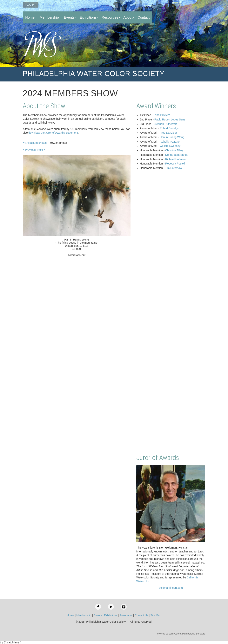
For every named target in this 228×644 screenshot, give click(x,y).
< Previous (29, 150)
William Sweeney (170, 146)
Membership (84, 615)
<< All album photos (35, 143)
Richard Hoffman (175, 159)
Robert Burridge (169, 128)
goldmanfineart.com (171, 588)
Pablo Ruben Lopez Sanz (170, 119)
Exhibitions (111, 615)
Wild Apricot (175, 634)
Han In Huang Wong (172, 137)
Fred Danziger (168, 133)
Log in (31, 5)
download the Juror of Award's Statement (53, 133)
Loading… (171, 312)
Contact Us (141, 615)
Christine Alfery (174, 150)
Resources (126, 615)
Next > (41, 150)
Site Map (156, 615)
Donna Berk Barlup (177, 155)
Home (71, 615)
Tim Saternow (174, 168)
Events (98, 615)
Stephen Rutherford (166, 124)
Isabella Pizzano (170, 142)
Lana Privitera (162, 115)
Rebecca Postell (175, 164)
